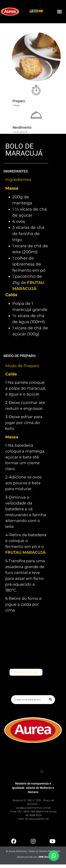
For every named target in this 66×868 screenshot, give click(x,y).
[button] (59, 12)
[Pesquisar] (51, 700)
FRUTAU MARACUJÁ (25, 552)
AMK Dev (44, 857)
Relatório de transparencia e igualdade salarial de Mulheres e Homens (33, 788)
